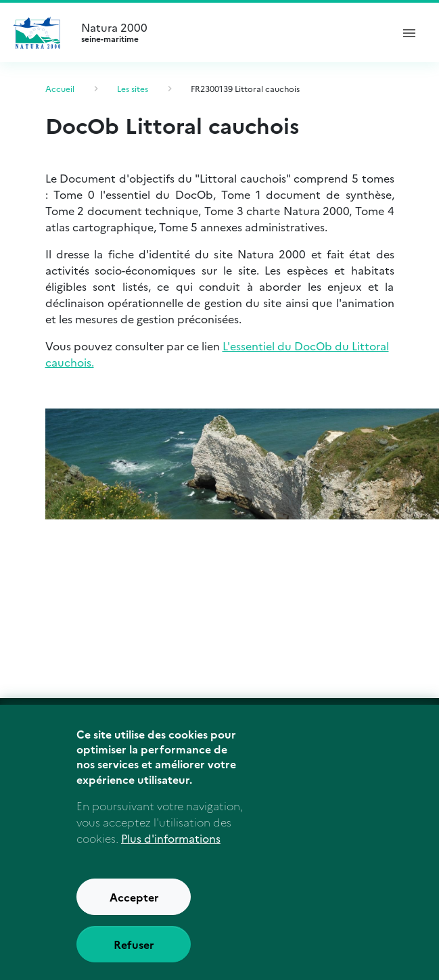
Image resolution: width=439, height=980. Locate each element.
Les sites (133, 88)
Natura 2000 (230, 32)
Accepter (134, 918)
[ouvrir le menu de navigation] (409, 32)
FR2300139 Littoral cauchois (245, 88)
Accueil (60, 88)
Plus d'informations (171, 860)
